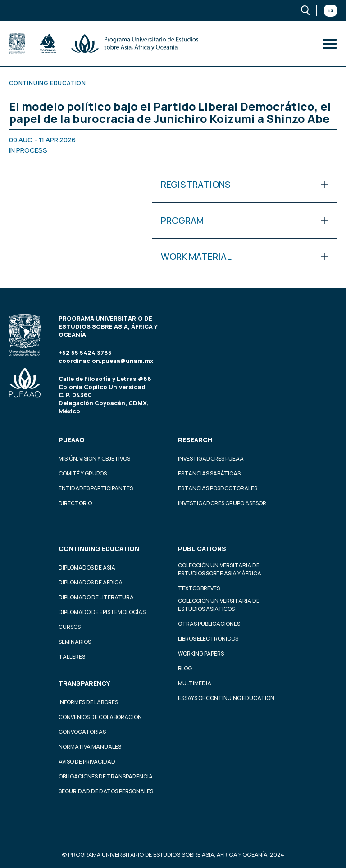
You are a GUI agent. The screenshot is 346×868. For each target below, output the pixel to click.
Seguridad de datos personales (106, 791)
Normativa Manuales (90, 747)
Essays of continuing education (226, 698)
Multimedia (195, 683)
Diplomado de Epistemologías (102, 612)
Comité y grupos (83, 473)
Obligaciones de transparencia (106, 776)
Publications (202, 549)
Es (330, 10)
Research (195, 440)
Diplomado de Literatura (96, 597)
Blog (185, 668)
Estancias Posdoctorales (218, 488)
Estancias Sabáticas (209, 473)
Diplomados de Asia (87, 567)
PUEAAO (72, 440)
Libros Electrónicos (208, 639)
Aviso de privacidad (87, 762)
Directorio (75, 503)
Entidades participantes (96, 488)
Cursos (70, 627)
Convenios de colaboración (100, 717)
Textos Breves (199, 588)
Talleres (72, 657)
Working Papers (201, 653)
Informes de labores (88, 702)
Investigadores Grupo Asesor (222, 503)
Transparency (84, 683)
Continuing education (99, 549)
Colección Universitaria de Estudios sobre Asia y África (220, 569)
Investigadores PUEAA (211, 459)
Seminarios (75, 642)
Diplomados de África (91, 582)
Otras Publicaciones (209, 624)
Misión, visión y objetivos (94, 459)
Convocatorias (82, 732)
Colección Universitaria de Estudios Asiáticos (219, 605)
